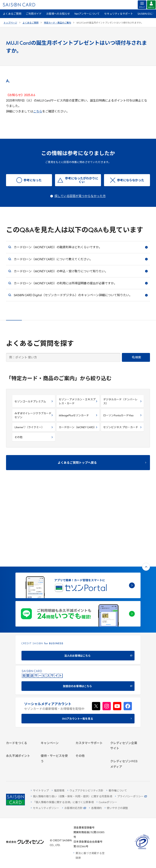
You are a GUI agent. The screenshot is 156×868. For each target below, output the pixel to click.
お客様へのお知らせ (58, 14)
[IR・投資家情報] (125, 701)
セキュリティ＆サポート (119, 14)
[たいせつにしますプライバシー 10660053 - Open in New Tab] (142, 849)
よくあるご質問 (12, 14)
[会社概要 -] (125, 686)
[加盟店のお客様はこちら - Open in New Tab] (78, 603)
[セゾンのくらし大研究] (125, 757)
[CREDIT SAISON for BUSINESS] (78, 572)
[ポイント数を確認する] (21, 766)
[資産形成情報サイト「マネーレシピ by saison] (125, 746)
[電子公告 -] (125, 706)
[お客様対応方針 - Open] (74, 808)
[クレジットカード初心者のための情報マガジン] (125, 733)
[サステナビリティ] (125, 696)
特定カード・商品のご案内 (57, 23)
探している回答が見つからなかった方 (80, 196)
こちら (38, 112)
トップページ (10, 23)
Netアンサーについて (87, 14)
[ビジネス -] (125, 691)
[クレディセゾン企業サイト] (125, 679)
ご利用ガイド (34, 14)
